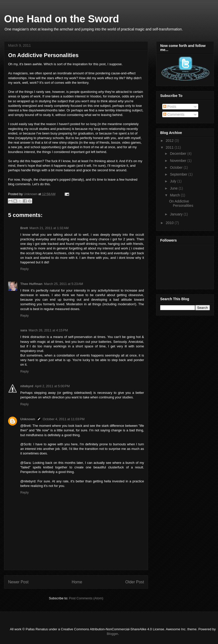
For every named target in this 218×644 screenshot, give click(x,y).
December (178, 154)
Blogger (112, 634)
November (178, 161)
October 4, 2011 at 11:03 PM (64, 419)
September (179, 174)
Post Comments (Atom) (86, 598)
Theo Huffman (31, 284)
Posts (170, 107)
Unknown (31, 194)
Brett (24, 228)
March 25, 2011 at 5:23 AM (63, 284)
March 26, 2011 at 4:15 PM (48, 330)
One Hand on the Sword (61, 19)
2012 (170, 141)
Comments (174, 114)
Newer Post (18, 582)
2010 (170, 223)
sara (24, 330)
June (174, 188)
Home (77, 582)
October (177, 167)
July (174, 181)
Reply (24, 269)
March (175, 195)
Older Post (135, 582)
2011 (170, 147)
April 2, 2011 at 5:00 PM (52, 386)
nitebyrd (27, 386)
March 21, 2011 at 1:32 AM (49, 228)
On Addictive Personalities (181, 203)
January (177, 214)
